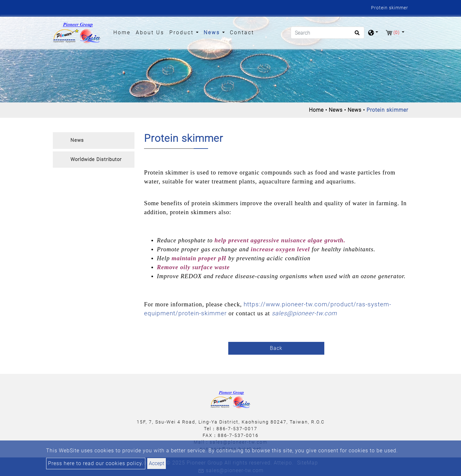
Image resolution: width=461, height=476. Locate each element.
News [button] (213, 32)
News (336, 110)
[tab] (94, 141)
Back (276, 348)
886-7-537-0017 (237, 429)
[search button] (356, 35)
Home (123, 32)
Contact (242, 32)
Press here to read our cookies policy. (96, 463)
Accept (157, 463)
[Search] (328, 33)
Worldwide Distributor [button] (96, 159)
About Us (150, 32)
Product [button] (183, 32)
